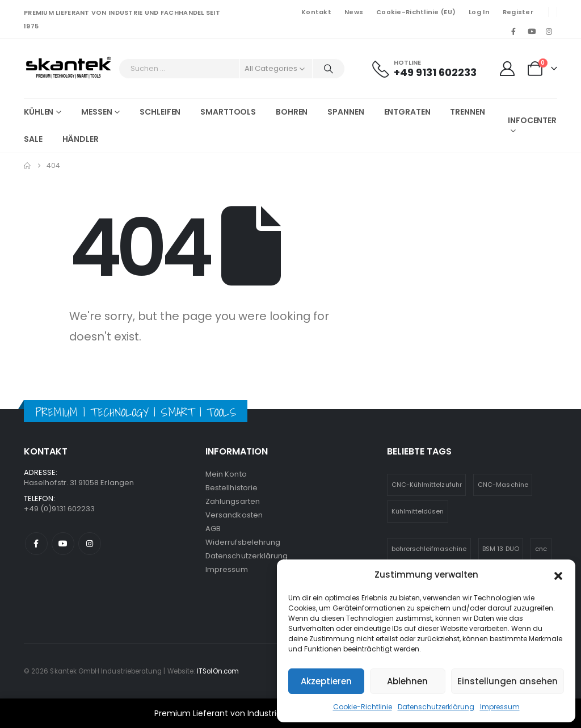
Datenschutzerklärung (436, 707)
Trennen (467, 112)
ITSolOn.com (218, 671)
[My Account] (507, 69)
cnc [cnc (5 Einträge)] (541, 549)
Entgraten (407, 112)
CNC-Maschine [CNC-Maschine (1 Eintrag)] (503, 485)
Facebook (36, 544)
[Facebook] (513, 31)
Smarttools (228, 112)
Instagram (90, 544)
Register (518, 12)
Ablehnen (407, 681)
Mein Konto (226, 474)
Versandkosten (234, 515)
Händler (81, 139)
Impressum (500, 707)
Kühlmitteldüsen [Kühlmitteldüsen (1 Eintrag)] (418, 511)
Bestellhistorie (231, 488)
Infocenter (532, 120)
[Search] (329, 69)
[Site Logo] (68, 69)
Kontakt (316, 12)
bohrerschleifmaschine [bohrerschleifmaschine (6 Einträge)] (429, 549)
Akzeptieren (326, 681)
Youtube (63, 544)
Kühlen (39, 112)
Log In (479, 12)
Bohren (292, 112)
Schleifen (160, 112)
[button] (558, 575)
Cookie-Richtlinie (363, 707)
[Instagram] (549, 31)
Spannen (346, 112)
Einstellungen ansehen (508, 681)
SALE (33, 139)
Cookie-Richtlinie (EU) (416, 12)
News (354, 12)
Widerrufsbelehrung (243, 542)
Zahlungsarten (233, 501)
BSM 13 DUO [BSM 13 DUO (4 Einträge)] (501, 549)
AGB (213, 529)
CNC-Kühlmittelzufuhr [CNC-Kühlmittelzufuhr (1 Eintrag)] (427, 485)
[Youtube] (532, 31)
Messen (96, 112)
